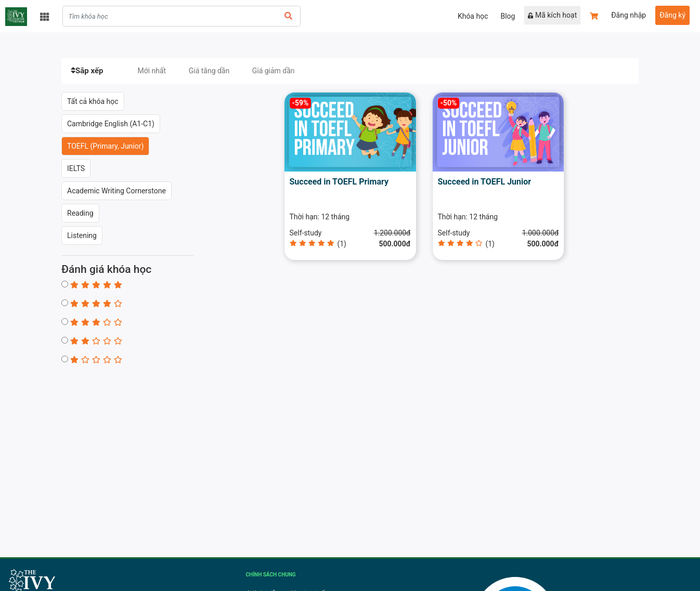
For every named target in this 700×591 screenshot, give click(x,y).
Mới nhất (152, 71)
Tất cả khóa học (93, 101)
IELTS (76, 168)
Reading (80, 213)
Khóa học (473, 16)
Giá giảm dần (274, 71)
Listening (82, 235)
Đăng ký (672, 15)
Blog (508, 16)
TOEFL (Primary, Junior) (105, 146)
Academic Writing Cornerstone (116, 191)
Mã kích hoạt (552, 15)
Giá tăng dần (209, 71)
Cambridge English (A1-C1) (111, 124)
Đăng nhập (628, 15)
